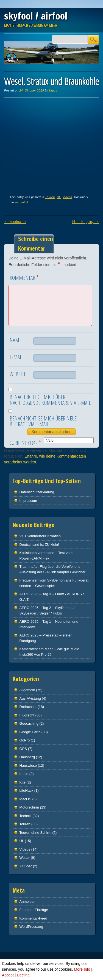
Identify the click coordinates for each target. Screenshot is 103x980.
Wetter (25, 858)
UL (59, 197)
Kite (23, 782)
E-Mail (16, 357)
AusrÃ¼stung (30, 698)
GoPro (25, 740)
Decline (23, 975)
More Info (82, 969)
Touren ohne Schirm (35, 833)
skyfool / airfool (36, 16)
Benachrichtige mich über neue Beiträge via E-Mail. (43, 421)
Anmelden (28, 902)
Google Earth (30, 732)
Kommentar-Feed (33, 918)
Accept (8, 975)
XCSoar (26, 866)
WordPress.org (31, 927)
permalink (22, 202)
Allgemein (27, 690)
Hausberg (27, 757)
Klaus (53, 90)
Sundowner (15, 222)
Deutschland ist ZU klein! (39, 545)
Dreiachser (28, 707)
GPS (23, 749)
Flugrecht (27, 715)
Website (18, 374)
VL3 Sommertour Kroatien (40, 536)
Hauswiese (28, 766)
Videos (67, 197)
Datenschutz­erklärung (37, 492)
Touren (50, 197)
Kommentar (25, 277)
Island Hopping (86, 222)
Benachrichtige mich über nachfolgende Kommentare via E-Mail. (51, 400)
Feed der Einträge (34, 910)
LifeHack (27, 791)
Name (16, 340)
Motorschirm (29, 807)
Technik (26, 816)
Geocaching (29, 723)
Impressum (28, 501)
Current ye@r (26, 442)
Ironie (24, 774)
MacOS (25, 799)
